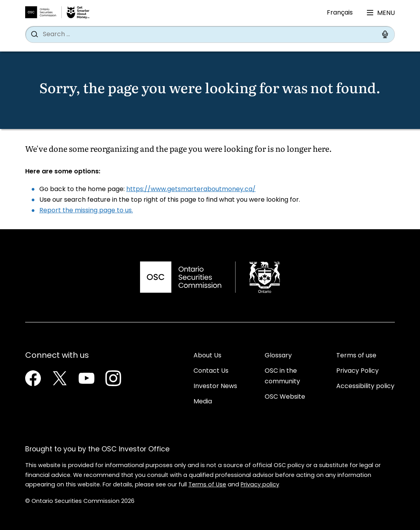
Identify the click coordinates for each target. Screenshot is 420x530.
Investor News (215, 386)
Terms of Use (207, 485)
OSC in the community (282, 376)
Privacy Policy (357, 371)
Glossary (278, 356)
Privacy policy (260, 485)
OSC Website (285, 397)
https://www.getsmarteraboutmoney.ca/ (191, 190)
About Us (207, 356)
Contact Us (211, 371)
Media (203, 402)
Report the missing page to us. (86, 211)
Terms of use (356, 356)
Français (340, 13)
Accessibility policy (365, 386)
